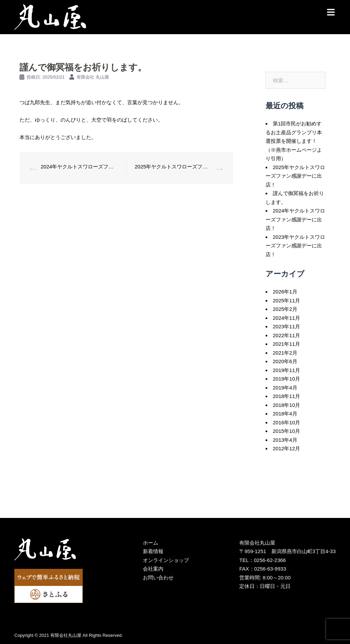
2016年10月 (286, 422)
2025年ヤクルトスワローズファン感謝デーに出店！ (173, 167)
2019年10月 (286, 379)
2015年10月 (286, 431)
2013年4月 (285, 440)
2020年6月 (285, 361)
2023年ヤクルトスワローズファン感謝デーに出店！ (295, 246)
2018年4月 (285, 414)
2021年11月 (286, 344)
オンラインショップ (166, 560)
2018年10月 (286, 405)
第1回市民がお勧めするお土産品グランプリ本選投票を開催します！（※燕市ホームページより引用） (294, 141)
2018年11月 (286, 396)
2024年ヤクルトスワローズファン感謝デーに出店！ (79, 167)
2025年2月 (285, 309)
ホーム (151, 543)
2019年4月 (285, 388)
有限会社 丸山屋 (93, 77)
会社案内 (153, 569)
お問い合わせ (158, 578)
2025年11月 (286, 300)
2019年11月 (286, 370)
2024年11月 (286, 318)
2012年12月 (286, 448)
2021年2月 (285, 353)
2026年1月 (285, 292)
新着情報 (153, 551)
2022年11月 (286, 335)
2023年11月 (286, 326)
